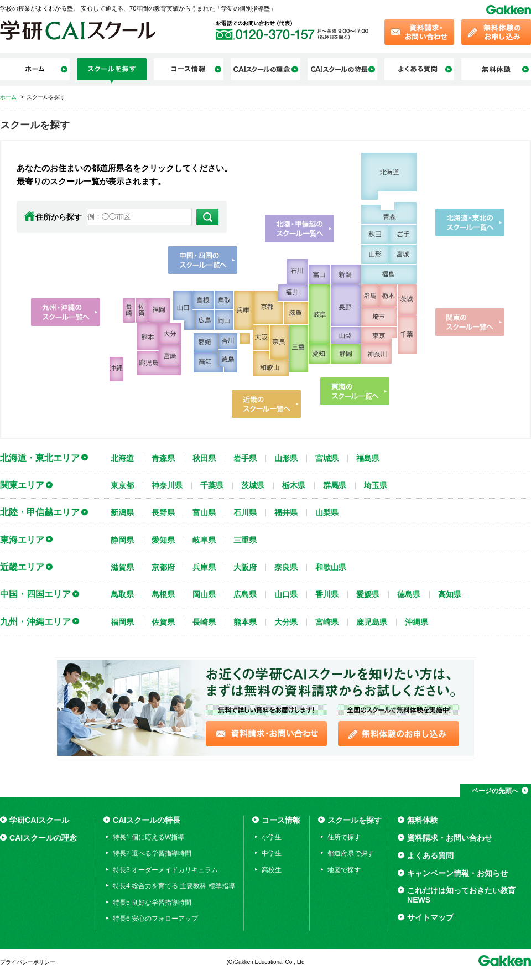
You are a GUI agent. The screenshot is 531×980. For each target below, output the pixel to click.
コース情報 (281, 820)
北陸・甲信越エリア (40, 512)
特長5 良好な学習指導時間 (152, 903)
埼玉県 (376, 485)
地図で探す (344, 870)
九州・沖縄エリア (35, 621)
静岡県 (122, 540)
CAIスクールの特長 (147, 820)
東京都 (122, 485)
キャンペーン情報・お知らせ (457, 873)
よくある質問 (430, 855)
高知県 (450, 594)
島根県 (163, 594)
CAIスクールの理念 (43, 838)
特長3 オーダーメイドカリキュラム (165, 870)
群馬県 (335, 485)
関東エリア (22, 485)
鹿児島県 (372, 622)
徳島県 (409, 594)
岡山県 (204, 594)
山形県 (286, 458)
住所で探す (344, 837)
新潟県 (122, 512)
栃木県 (294, 485)
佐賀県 (163, 622)
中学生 (272, 853)
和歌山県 (331, 567)
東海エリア (22, 540)
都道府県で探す (351, 853)
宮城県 (327, 458)
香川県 (327, 594)
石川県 (245, 512)
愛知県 (163, 540)
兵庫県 (204, 567)
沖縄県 (417, 622)
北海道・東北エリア (40, 458)
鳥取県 (122, 594)
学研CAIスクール (39, 820)
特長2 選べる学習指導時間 (152, 853)
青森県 (163, 458)
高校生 (272, 870)
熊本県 (245, 622)
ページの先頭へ (495, 791)
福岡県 (122, 622)
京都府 (163, 567)
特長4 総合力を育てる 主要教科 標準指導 (174, 886)
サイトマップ (430, 917)
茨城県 (253, 485)
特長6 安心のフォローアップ (155, 919)
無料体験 (423, 820)
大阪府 (245, 567)
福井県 (286, 512)
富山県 (204, 512)
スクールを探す (355, 820)
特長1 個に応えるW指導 (149, 837)
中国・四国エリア (35, 594)
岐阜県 (204, 540)
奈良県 (286, 567)
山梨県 (327, 512)
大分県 (286, 622)
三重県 (245, 540)
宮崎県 (327, 622)
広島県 (245, 594)
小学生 (272, 837)
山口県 (286, 594)
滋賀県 (122, 567)
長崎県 (204, 622)
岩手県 (245, 458)
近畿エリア (22, 567)
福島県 (368, 458)
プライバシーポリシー (28, 962)
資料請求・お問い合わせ (450, 838)
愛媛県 (368, 594)
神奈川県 (167, 485)
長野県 (163, 512)
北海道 (122, 458)
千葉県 (212, 485)
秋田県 (204, 458)
